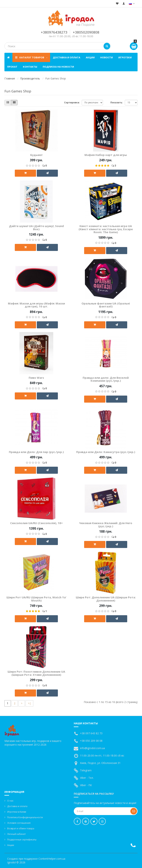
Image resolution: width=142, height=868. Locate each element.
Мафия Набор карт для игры (106, 155)
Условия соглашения (19, 823)
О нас (10, 801)
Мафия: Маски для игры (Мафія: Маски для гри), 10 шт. (36, 305)
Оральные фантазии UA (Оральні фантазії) (106, 305)
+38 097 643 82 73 (91, 733)
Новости (106, 57)
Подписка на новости (58, 67)
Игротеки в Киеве (17, 812)
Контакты (30, 67)
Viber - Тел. (87, 778)
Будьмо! (36, 155)
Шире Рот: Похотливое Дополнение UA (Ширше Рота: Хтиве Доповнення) (36, 673)
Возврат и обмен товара (21, 828)
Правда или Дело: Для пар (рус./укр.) (36, 452)
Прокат (12, 67)
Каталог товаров (31, 57)
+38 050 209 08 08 (91, 741)
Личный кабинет (16, 834)
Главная (10, 78)
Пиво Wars (36, 378)
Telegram (86, 770)
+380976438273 (54, 32)
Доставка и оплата (67, 57)
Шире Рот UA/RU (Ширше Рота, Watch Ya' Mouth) (36, 599)
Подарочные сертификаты (22, 840)
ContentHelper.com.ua (52, 859)
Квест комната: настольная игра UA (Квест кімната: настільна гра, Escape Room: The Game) (106, 229)
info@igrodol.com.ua (92, 748)
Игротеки (125, 57)
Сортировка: (72, 103)
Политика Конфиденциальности (25, 817)
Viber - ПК (86, 785)
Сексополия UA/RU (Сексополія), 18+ (36, 523)
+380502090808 (86, 32)
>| (29, 703)
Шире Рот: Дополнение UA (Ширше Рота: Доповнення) (106, 599)
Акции (90, 57)
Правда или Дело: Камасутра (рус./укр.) (106, 452)
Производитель (30, 78)
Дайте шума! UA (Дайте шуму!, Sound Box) (36, 228)
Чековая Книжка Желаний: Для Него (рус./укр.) (106, 525)
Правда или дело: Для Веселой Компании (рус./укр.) (106, 379)
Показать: (117, 103)
